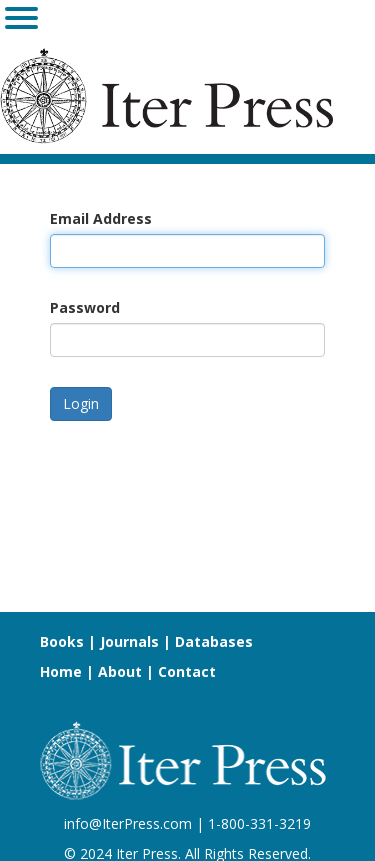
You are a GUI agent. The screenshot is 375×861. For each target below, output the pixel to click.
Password (85, 307)
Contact (187, 671)
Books (62, 641)
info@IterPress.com (128, 823)
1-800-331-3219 (259, 823)
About (120, 671)
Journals (129, 641)
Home (61, 671)
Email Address (101, 218)
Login (81, 403)
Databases (214, 641)
